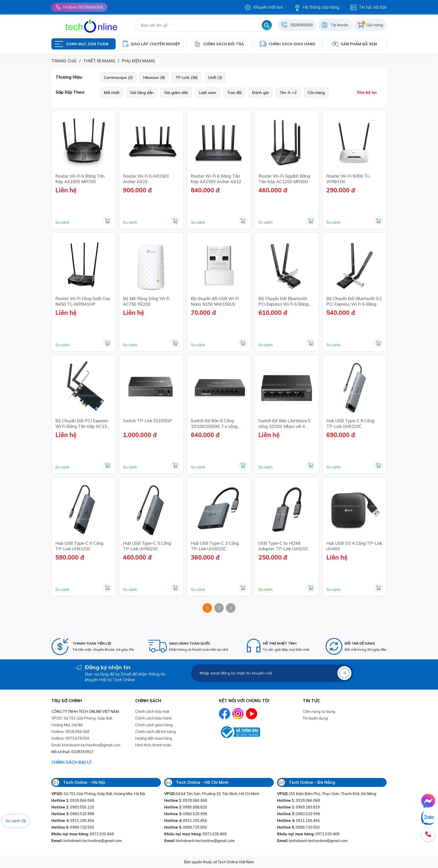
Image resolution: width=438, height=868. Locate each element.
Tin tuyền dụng (315, 718)
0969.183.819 (298, 807)
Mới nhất (112, 93)
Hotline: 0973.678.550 (70, 738)
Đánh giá (260, 93)
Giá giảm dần (176, 93)
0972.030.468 (83, 834)
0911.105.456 (73, 820)
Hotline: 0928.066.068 (70, 732)
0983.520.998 (73, 814)
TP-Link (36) (186, 77)
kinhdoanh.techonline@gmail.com (87, 841)
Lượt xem (208, 93)
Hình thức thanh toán (153, 745)
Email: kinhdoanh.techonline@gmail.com (86, 745)
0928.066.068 (73, 800)
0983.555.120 (73, 807)
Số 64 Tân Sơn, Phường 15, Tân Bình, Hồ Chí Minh (212, 794)
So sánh (62, 222)
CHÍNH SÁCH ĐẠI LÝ (72, 762)
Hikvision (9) (154, 77)
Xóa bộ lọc (367, 92)
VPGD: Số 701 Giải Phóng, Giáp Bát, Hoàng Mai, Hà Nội (82, 721)
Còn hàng (316, 93)
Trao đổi (234, 93)
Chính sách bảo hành (153, 718)
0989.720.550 (73, 827)
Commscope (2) (118, 77)
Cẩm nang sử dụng (319, 711)
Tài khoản (339, 25)
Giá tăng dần (142, 93)
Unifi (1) (215, 77)
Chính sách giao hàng (154, 725)
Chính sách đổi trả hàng (155, 732)
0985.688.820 (186, 807)
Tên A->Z (288, 93)
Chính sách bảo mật (152, 711)
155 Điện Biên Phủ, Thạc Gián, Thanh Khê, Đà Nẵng (327, 794)
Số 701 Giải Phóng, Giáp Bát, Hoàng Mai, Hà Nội (98, 794)
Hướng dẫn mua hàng (154, 738)
